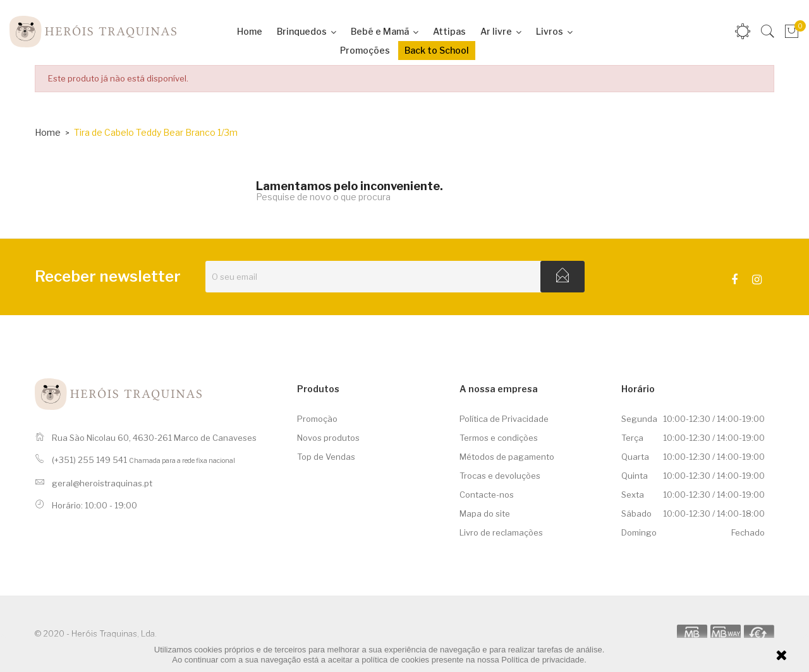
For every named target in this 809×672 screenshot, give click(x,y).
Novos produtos (328, 438)
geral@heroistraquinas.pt (102, 483)
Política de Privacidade (504, 419)
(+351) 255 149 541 (89, 460)
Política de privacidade (543, 660)
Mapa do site (485, 513)
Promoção (317, 419)
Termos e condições (499, 438)
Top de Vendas (326, 457)
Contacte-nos (487, 495)
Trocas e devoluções (500, 476)
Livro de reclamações (501, 532)
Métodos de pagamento (507, 457)
